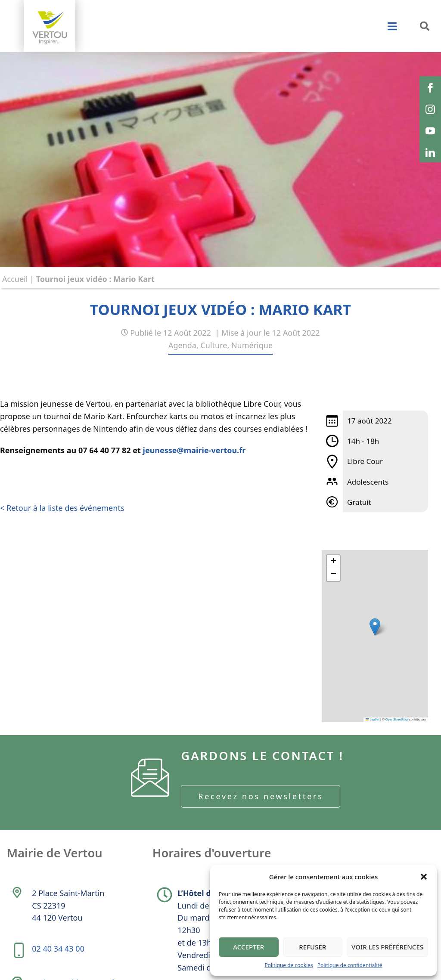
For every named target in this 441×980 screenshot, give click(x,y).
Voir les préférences (387, 947)
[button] (424, 877)
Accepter (248, 947)
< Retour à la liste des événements (62, 509)
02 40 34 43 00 (59, 955)
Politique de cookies (289, 965)
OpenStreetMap (397, 719)
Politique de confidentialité (350, 965)
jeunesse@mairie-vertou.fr (194, 451)
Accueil (15, 279)
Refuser (312, 947)
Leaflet (373, 719)
